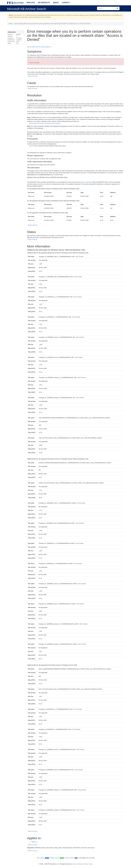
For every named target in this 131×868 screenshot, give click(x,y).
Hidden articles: (55, 858)
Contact (66, 3)
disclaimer (38, 17)
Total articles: (41, 858)
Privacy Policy (88, 864)
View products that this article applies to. (39, 47)
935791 (31, 146)
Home (11, 24)
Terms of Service (78, 864)
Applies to (34, 842)
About (56, 3)
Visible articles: (70, 858)
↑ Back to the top (32, 76)
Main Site (31, 3)
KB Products (44, 3)
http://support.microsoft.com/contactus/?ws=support (45, 123)
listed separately (86, 182)
